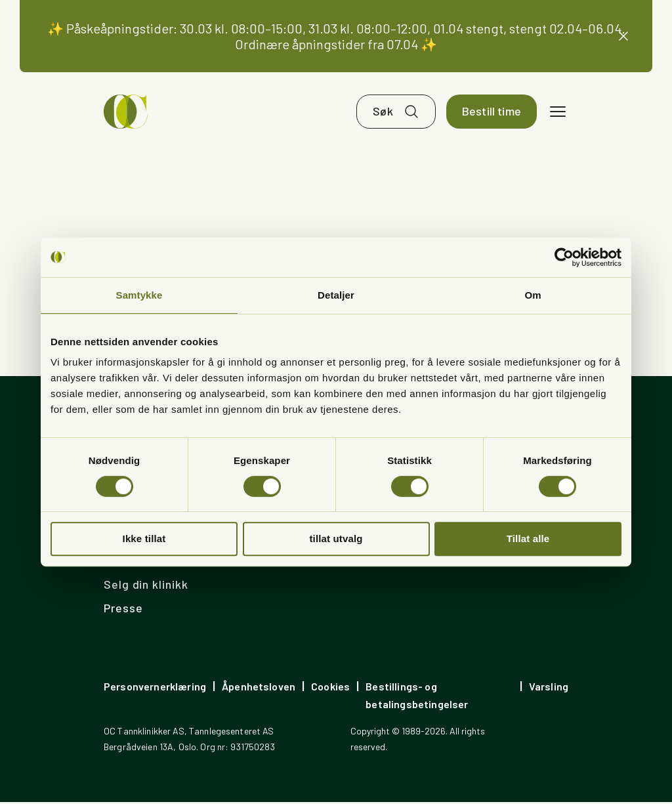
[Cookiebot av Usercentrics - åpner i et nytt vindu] (564, 257)
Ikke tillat (144, 539)
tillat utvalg (336, 539)
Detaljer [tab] (336, 295)
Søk (383, 113)
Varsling (549, 688)
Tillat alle (528, 539)
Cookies (330, 688)
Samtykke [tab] (139, 295)
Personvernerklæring (155, 688)
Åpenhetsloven (259, 688)
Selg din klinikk (146, 586)
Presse (123, 610)
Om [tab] (533, 295)
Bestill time (492, 113)
